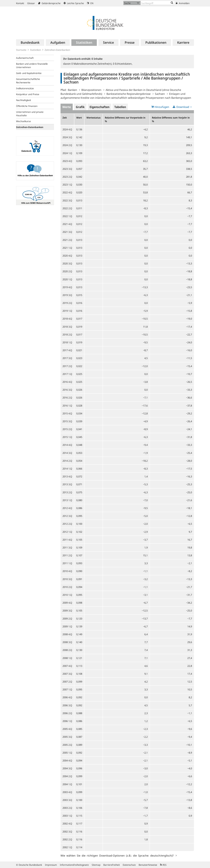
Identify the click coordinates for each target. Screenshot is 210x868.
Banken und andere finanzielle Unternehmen (32, 65)
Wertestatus (94, 118)
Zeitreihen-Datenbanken (57, 50)
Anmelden (183, 3)
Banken (73, 90)
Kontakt (20, 3)
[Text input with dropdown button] (157, 3)
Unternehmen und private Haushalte (30, 114)
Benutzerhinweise (148, 865)
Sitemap (96, 865)
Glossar (31, 3)
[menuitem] (30, 43)
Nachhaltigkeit (24, 100)
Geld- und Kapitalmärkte (29, 73)
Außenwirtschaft (25, 58)
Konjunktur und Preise (28, 94)
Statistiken (36, 50)
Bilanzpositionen (91, 90)
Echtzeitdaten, (123, 64)
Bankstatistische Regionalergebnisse (129, 94)
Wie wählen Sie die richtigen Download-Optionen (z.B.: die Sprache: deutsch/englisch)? (118, 855)
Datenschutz (129, 865)
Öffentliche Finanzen (27, 106)
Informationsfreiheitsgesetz (74, 865)
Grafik (80, 107)
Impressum (51, 865)
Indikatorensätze (25, 88)
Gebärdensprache (49, 3)
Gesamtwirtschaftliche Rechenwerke (28, 81)
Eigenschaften (100, 107)
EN (90, 3)
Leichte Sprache (74, 3)
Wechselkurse (23, 121)
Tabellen (120, 107)
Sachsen (160, 94)
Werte (67, 107)
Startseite (21, 50)
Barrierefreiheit (112, 865)
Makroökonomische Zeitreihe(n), (92, 64)
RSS (163, 865)
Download (183, 107)
